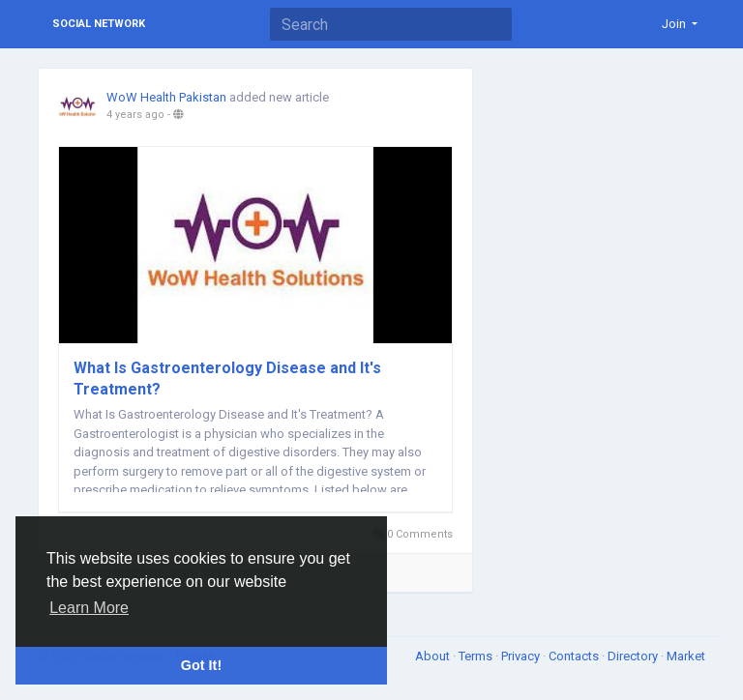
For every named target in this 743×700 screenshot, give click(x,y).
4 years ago (135, 115)
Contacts (575, 656)
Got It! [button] (201, 665)
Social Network (99, 24)
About (434, 656)
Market (686, 656)
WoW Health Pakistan (166, 97)
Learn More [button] (89, 608)
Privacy (522, 656)
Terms (477, 656)
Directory (634, 656)
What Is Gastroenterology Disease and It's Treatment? (227, 379)
